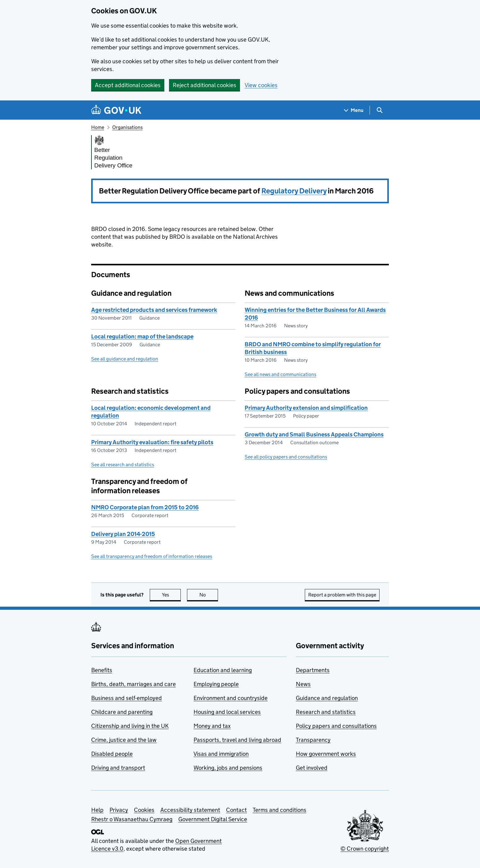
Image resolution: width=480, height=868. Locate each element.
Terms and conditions (280, 810)
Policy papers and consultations (336, 726)
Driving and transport (118, 768)
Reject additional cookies (204, 85)
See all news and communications (280, 374)
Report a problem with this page (342, 595)
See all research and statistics (123, 465)
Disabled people (112, 754)
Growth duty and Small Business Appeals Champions (314, 434)
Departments (313, 670)
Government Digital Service (213, 819)
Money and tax (212, 726)
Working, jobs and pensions (228, 768)
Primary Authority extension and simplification (306, 408)
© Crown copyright (365, 849)
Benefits (102, 670)
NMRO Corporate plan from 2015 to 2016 (145, 507)
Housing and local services (227, 712)
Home (98, 127)
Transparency (313, 740)
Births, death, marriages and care (133, 684)
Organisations (127, 127)
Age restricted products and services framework (154, 310)
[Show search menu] (379, 110)
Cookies (144, 810)
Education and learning (223, 670)
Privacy (119, 810)
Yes (171, 595)
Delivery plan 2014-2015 (123, 534)
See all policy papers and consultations (286, 457)
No (209, 595)
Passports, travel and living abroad (237, 740)
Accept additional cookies (128, 85)
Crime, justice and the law (124, 740)
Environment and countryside (231, 698)
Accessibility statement (190, 810)
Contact (236, 810)
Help (97, 810)
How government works (326, 754)
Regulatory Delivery (294, 191)
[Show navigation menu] (354, 110)
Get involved (312, 768)
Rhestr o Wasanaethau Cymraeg (132, 819)
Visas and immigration (221, 754)
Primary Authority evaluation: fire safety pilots (152, 442)
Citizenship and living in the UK (130, 726)
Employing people (216, 684)
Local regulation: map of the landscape (142, 337)
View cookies (261, 85)
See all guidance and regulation (125, 359)
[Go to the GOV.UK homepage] (116, 110)
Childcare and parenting (122, 712)
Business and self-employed (127, 698)
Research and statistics (326, 712)
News (303, 684)
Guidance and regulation (327, 698)
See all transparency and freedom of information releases (152, 556)
